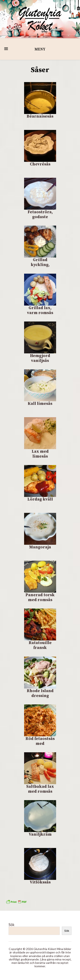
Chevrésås (40, 164)
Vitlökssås (40, 882)
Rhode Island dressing (40, 693)
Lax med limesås (40, 454)
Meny (40, 49)
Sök (12, 925)
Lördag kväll (40, 499)
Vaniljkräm (40, 834)
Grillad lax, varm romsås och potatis (40, 313)
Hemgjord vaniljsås (40, 358)
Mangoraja (40, 547)
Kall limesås (40, 404)
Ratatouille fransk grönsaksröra (40, 648)
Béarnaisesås (40, 116)
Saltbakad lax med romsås (40, 789)
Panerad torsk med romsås (40, 597)
